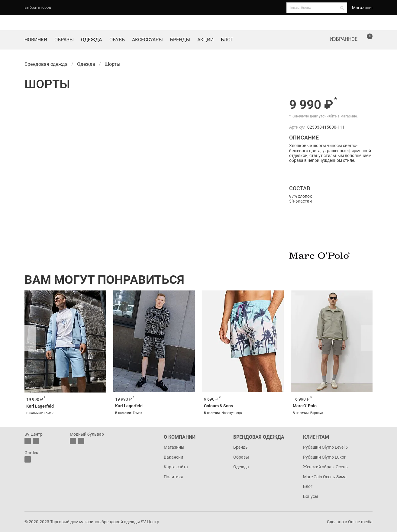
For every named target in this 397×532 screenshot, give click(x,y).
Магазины (362, 8)
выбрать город (38, 7)
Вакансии (173, 457)
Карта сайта (176, 467)
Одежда (92, 40)
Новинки (36, 40)
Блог (227, 40)
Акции (205, 40)
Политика (174, 477)
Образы (64, 40)
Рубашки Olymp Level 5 (325, 447)
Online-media (360, 522)
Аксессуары (147, 40)
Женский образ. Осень (325, 467)
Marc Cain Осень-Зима (325, 477)
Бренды (180, 40)
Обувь (117, 40)
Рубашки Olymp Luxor (324, 457)
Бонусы (311, 496)
